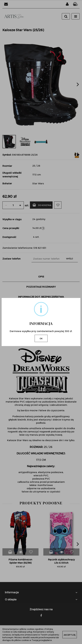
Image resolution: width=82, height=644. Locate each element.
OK (41, 338)
